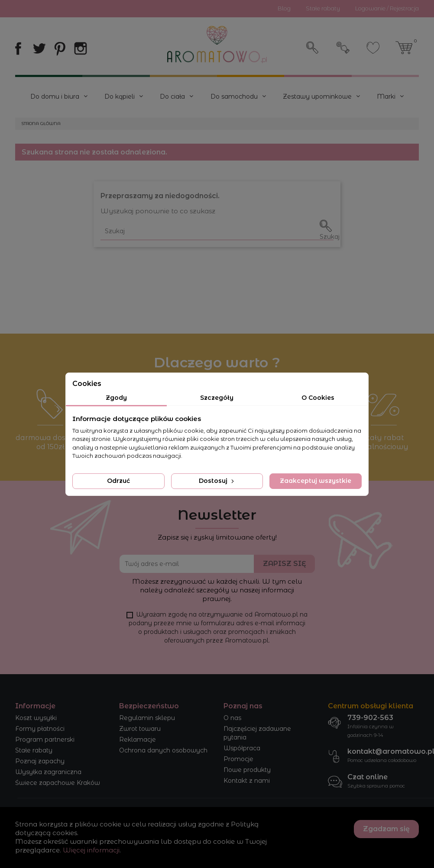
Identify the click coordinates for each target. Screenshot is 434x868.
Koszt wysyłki (36, 718)
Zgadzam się (386, 829)
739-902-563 (370, 718)
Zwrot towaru (140, 729)
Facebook (18, 48)
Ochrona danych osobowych (163, 750)
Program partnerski (45, 739)
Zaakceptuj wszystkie (316, 481)
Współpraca (242, 748)
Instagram (81, 48)
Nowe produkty (247, 770)
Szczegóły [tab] (217, 398)
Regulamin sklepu (147, 718)
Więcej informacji (91, 850)
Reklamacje (138, 739)
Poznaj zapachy (40, 761)
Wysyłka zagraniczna (48, 772)
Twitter (39, 48)
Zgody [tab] (116, 398)
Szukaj (313, 48)
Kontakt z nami (247, 781)
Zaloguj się (343, 48)
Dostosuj (217, 481)
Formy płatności (40, 729)
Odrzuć (118, 481)
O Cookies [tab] (318, 398)
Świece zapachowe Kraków (58, 783)
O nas (232, 718)
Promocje (238, 759)
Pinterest (60, 48)
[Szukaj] (217, 231)
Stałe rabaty (34, 750)
